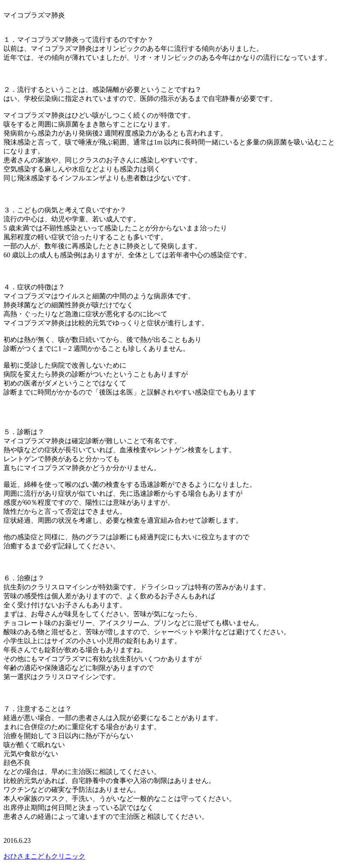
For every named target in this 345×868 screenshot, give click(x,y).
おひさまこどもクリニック (44, 856)
